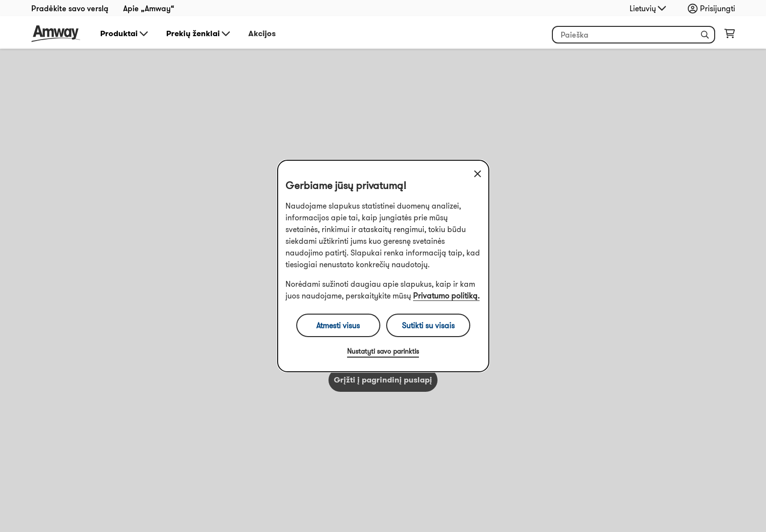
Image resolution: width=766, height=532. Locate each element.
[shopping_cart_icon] (730, 36)
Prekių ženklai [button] (199, 34)
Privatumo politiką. (446, 296)
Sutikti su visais (428, 325)
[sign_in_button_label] (714, 8)
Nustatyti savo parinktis (383, 351)
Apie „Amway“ (149, 8)
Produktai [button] (125, 34)
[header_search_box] (634, 35)
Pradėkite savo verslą (70, 8)
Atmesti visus (338, 325)
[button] (705, 35)
